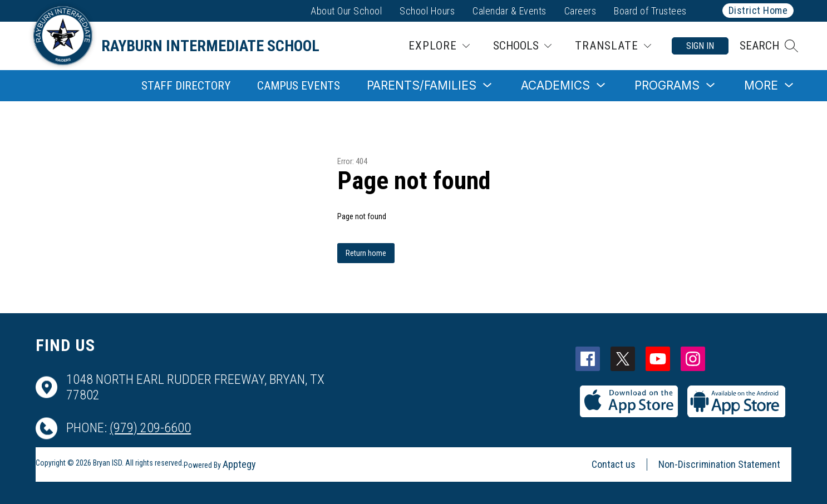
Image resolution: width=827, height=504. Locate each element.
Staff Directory (186, 86)
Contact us (614, 464)
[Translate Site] (613, 46)
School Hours (427, 11)
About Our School (346, 11)
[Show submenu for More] (761, 85)
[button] (769, 46)
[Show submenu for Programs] (667, 85)
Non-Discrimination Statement (719, 464)
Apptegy (239, 464)
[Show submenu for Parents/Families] (422, 85)
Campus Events (299, 86)
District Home (758, 10)
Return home (366, 253)
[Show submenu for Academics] (555, 85)
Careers (580, 11)
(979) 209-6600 (150, 428)
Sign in (700, 46)
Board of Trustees (650, 11)
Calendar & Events (510, 11)
